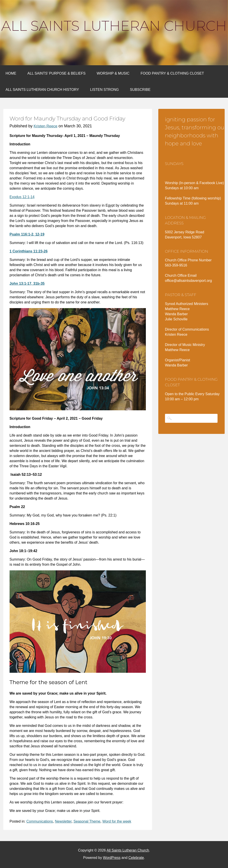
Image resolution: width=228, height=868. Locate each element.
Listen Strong (105, 90)
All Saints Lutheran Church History (42, 90)
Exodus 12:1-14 (22, 197)
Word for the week (117, 821)
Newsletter (63, 821)
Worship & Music (113, 73)
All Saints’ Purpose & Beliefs (56, 73)
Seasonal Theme (87, 821)
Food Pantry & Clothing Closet (172, 73)
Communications (40, 821)
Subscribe (140, 90)
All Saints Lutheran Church (114, 26)
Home (11, 73)
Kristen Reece (46, 126)
